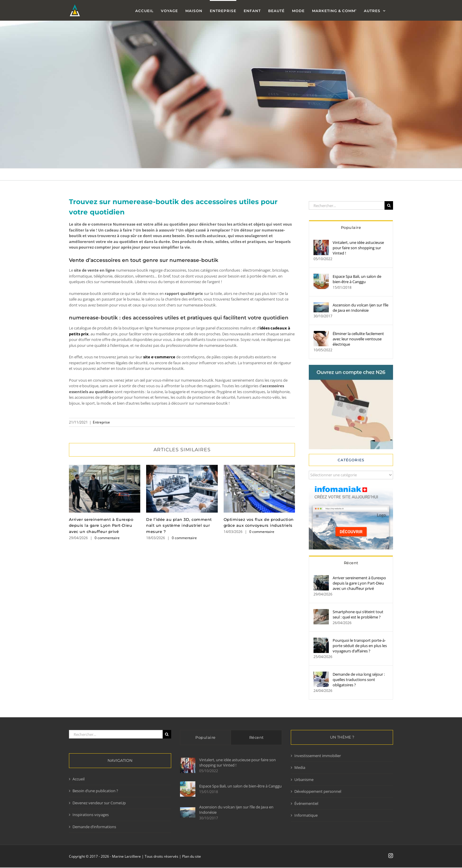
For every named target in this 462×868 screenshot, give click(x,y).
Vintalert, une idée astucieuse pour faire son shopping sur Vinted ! (358, 248)
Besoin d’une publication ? (95, 791)
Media (300, 767)
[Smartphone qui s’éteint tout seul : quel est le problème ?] (321, 612)
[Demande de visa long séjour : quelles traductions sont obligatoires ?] (321, 674)
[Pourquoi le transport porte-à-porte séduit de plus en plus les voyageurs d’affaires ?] (321, 640)
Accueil (79, 779)
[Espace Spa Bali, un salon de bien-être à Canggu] (321, 276)
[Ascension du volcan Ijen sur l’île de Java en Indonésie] (321, 305)
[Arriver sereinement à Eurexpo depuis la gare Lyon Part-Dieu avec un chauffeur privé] (321, 578)
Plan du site (192, 856)
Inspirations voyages (91, 815)
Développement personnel (318, 791)
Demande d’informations (94, 827)
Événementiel (306, 803)
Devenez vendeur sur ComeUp (99, 803)
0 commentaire (107, 538)
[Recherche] (389, 205)
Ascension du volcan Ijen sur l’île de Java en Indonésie (360, 308)
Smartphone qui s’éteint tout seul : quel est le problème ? (358, 614)
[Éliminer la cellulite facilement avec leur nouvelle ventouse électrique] (321, 334)
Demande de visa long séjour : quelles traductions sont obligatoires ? (359, 680)
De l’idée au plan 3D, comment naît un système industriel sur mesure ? (179, 526)
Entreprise (101, 422)
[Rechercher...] (347, 205)
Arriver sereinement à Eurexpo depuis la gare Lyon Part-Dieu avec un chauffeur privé (101, 526)
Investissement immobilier (318, 756)
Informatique (306, 815)
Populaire (351, 227)
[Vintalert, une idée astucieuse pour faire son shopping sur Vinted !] (321, 242)
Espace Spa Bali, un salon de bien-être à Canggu (357, 279)
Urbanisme (304, 780)
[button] (73, 503)
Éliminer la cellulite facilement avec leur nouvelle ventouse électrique (358, 339)
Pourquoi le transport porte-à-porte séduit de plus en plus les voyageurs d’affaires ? (360, 646)
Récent (351, 563)
